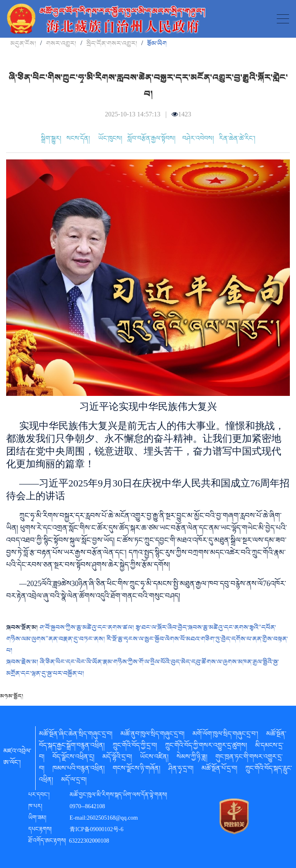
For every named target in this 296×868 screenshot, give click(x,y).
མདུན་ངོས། (23, 43)
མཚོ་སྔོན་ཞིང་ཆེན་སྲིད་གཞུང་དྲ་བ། (76, 735)
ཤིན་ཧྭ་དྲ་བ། (181, 770)
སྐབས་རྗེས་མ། (23, 662)
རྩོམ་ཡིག (157, 43)
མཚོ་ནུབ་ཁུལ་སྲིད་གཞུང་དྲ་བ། (153, 735)
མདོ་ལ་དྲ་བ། (74, 781)
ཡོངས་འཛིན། (154, 758)
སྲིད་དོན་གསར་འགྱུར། (112, 43)
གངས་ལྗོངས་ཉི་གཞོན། (137, 770)
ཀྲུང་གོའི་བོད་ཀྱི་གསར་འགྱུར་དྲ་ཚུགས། (206, 747)
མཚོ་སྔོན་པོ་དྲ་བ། (219, 770)
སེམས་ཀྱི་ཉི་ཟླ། (192, 758)
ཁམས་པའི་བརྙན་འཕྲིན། (79, 770)
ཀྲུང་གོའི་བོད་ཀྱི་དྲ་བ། (135, 747)
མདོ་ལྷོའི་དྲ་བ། (117, 758)
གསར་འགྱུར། (61, 43)
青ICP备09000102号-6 (96, 830)
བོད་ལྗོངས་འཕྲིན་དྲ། (73, 758)
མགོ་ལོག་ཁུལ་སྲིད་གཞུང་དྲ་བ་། (225, 735)
